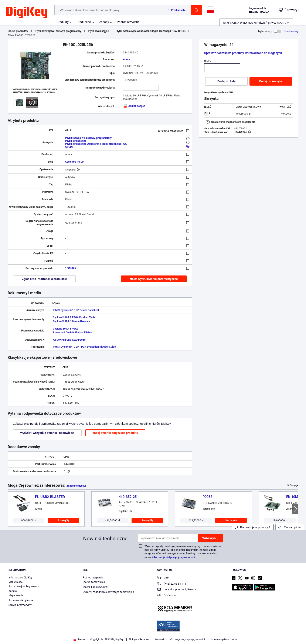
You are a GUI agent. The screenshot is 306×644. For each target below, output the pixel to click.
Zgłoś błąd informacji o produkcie (44, 279)
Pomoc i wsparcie (93, 578)
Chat (163, 578)
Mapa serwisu (16, 595)
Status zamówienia (94, 582)
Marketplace (16, 582)
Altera (126, 59)
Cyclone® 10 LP (74, 162)
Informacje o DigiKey (20, 578)
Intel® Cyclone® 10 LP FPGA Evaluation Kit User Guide (84, 347)
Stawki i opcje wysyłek (96, 587)
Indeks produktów (18, 31)
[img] (27, 13)
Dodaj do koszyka (271, 81)
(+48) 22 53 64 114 (172, 584)
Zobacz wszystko (76, 486)
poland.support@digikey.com (177, 590)
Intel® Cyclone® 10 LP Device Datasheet (76, 310)
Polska (79, 639)
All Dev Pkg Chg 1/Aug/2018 (69, 340)
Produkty (63, 22)
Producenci (84, 22)
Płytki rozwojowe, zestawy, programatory (58, 31)
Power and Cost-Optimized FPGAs (72, 333)
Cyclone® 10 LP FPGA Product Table (74, 317)
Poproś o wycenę (128, 22)
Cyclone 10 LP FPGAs (65, 329)
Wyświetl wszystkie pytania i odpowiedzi (47, 433)
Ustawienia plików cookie (223, 639)
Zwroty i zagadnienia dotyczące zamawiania (108, 592)
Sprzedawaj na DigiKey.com (24, 587)
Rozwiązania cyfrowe (21, 600)
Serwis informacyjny (20, 605)
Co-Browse (167, 596)
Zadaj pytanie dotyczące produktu (115, 433)
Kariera (13, 591)
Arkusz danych (134, 106)
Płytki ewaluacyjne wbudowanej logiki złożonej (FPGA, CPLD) (151, 31)
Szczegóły (64, 521)
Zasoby (104, 22)
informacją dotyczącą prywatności (173, 557)
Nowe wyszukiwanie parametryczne (154, 279)
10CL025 (71, 268)
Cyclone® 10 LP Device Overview (72, 321)
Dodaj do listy (227, 81)
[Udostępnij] (291, 31)
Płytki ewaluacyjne (98, 31)
